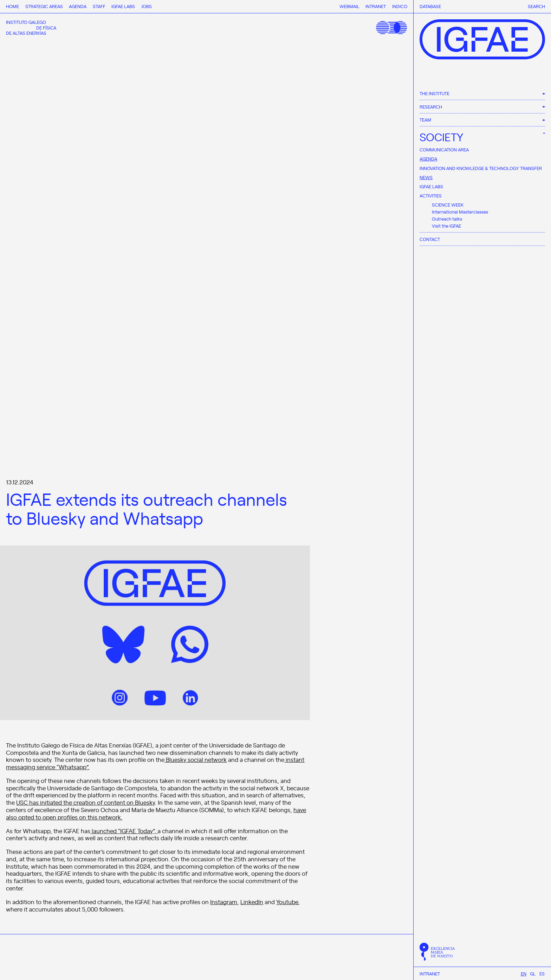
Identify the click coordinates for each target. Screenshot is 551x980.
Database (430, 6)
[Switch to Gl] (533, 974)
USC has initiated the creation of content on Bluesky (86, 802)
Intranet (430, 974)
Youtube (287, 902)
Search (536, 6)
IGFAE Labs (431, 186)
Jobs (147, 6)
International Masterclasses (460, 212)
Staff (99, 6)
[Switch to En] (524, 974)
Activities (431, 195)
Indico (400, 6)
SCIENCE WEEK (448, 205)
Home (12, 6)
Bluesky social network (196, 759)
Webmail (349, 6)
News (426, 177)
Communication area (444, 149)
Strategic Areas (44, 6)
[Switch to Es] (542, 974)
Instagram (224, 902)
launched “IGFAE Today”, (124, 831)
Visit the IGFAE (446, 226)
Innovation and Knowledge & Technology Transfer (481, 168)
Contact (430, 239)
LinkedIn (252, 902)
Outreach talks (447, 219)
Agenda (428, 159)
